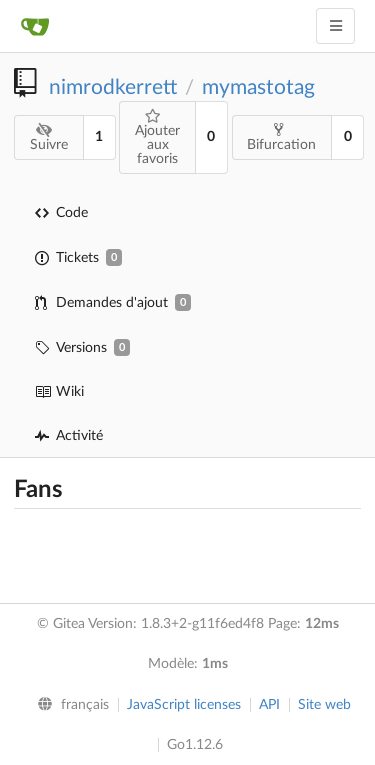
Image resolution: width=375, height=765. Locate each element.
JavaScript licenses (184, 705)
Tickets (78, 257)
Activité (69, 436)
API (269, 705)
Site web (324, 705)
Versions (82, 347)
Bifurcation (281, 137)
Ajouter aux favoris (157, 137)
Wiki (59, 392)
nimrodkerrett (113, 87)
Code (61, 213)
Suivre (49, 137)
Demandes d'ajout (113, 302)
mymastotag (258, 87)
